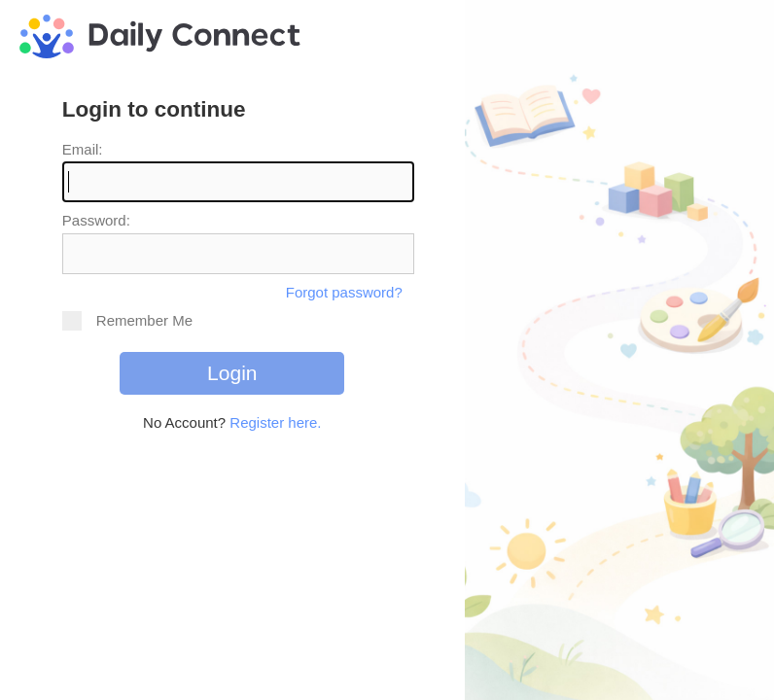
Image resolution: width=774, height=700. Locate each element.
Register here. (275, 422)
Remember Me (127, 321)
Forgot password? (344, 292)
